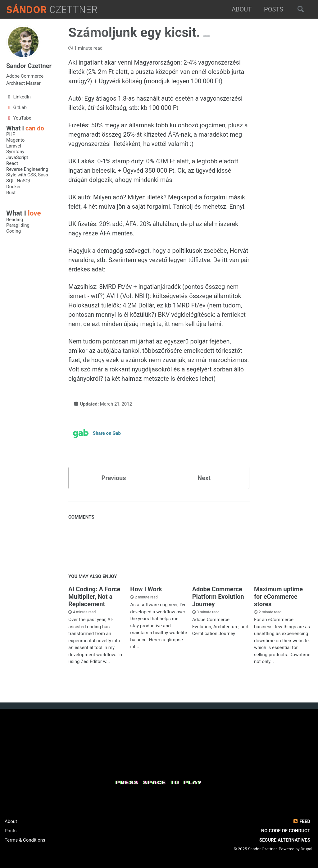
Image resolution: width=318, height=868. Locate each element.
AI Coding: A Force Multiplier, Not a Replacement (94, 597)
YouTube (19, 118)
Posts (274, 9)
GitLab (16, 107)
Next (204, 478)
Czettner (52, 9)
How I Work (146, 589)
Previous (114, 478)
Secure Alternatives (285, 840)
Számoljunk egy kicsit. (136, 32)
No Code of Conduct (286, 831)
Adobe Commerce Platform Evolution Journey (218, 597)
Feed (301, 821)
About (242, 9)
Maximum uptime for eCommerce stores (278, 597)
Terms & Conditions (25, 840)
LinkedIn (18, 97)
